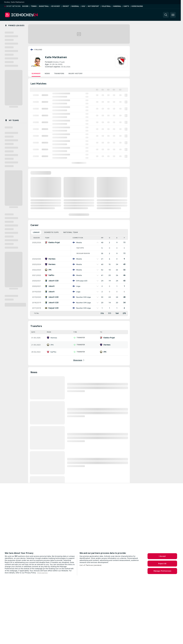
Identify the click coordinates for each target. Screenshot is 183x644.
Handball (117, 6)
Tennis (34, 6)
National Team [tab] (71, 232)
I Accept (162, 556)
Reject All (162, 564)
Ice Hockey (56, 6)
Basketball (44, 6)
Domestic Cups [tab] (51, 232)
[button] (166, 15)
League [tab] (36, 232)
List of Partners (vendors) (90, 565)
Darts (126, 6)
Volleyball (106, 6)
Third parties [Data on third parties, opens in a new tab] (42, 573)
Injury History (75, 74)
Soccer (25, 6)
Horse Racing (137, 6)
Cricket (66, 6)
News (47, 74)
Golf (83, 6)
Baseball (75, 6)
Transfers (59, 74)
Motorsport (93, 6)
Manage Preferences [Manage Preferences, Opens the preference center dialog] (162, 571)
